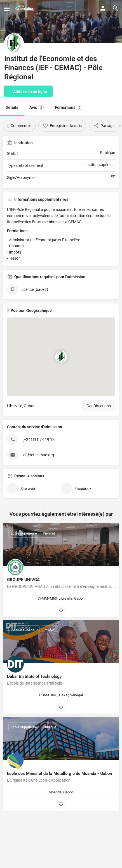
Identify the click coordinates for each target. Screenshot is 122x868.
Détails (12, 107)
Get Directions (99, 406)
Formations (68, 107)
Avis (37, 107)
